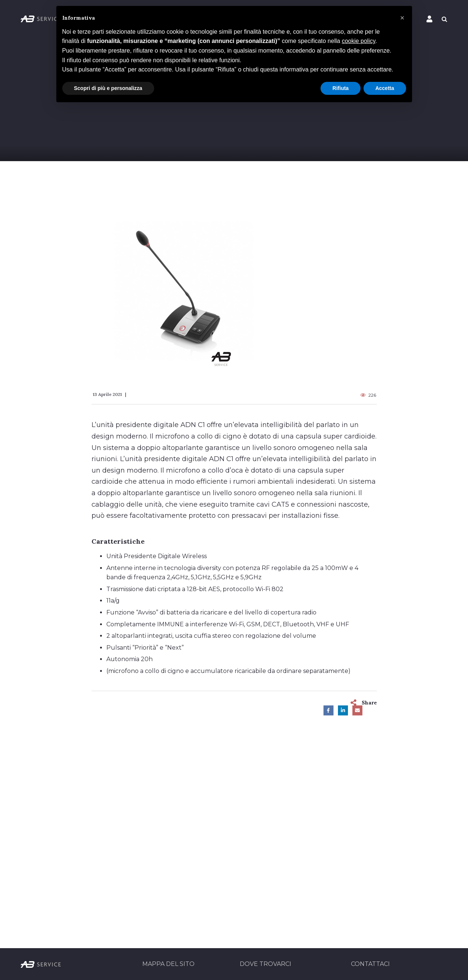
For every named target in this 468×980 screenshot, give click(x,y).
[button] (402, 18)
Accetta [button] (385, 88)
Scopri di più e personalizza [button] (108, 88)
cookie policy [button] (358, 41)
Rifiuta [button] (341, 88)
